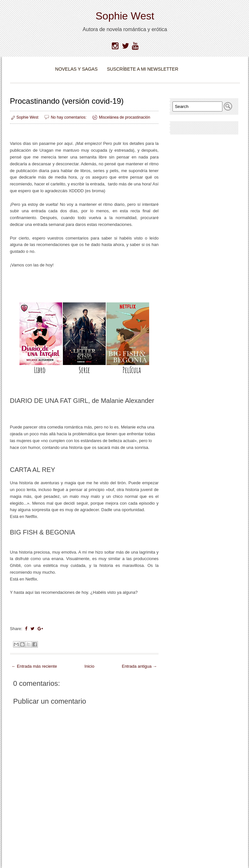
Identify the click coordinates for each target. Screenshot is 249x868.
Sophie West (125, 16)
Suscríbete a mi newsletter (143, 69)
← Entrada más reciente (34, 666)
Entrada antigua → (139, 666)
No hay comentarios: (69, 117)
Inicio (89, 666)
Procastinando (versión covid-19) (67, 101)
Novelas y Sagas (76, 69)
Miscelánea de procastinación (124, 117)
